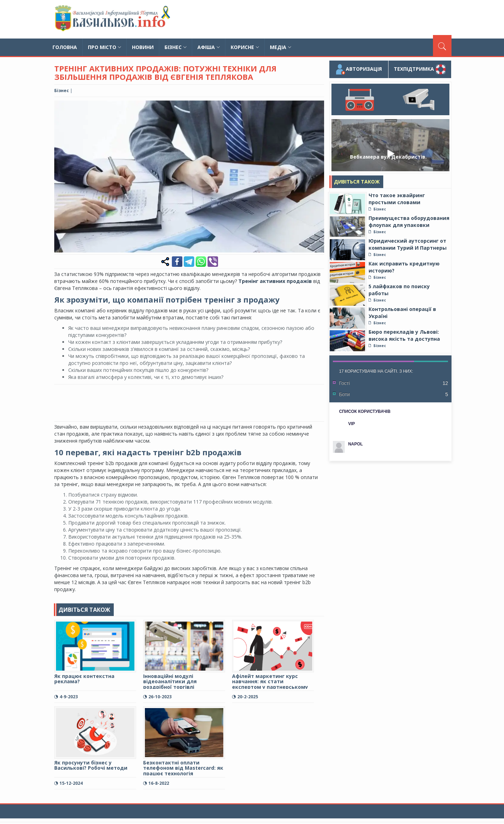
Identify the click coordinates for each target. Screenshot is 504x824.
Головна (65, 47)
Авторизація (359, 69)
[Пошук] (442, 46)
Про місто (104, 47)
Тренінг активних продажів (275, 281)
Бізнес (176, 47)
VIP (352, 424)
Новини (143, 47)
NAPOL (356, 444)
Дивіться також (357, 182)
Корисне (245, 47)
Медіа (281, 47)
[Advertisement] (324, 19)
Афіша (209, 47)
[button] (318, 107)
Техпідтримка (420, 69)
